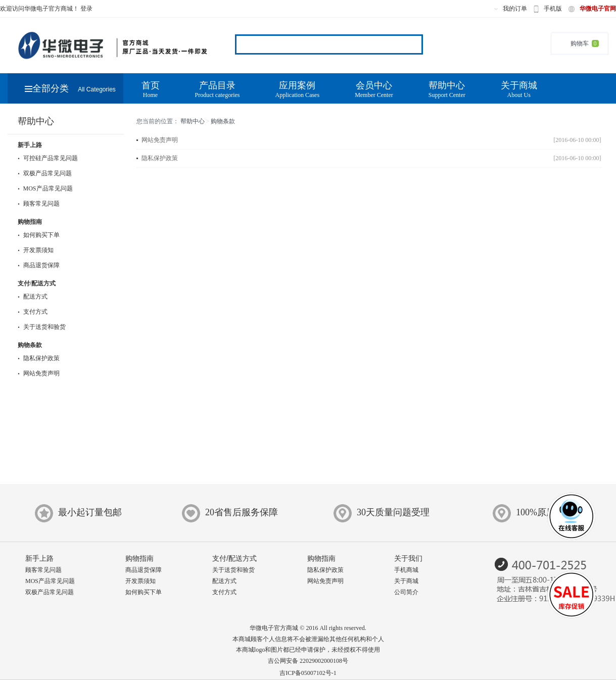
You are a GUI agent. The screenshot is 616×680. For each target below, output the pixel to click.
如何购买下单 (39, 235)
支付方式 (33, 312)
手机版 (553, 9)
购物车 (580, 43)
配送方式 (33, 297)
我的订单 (515, 9)
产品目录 (218, 90)
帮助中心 (447, 90)
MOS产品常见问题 (45, 188)
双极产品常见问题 (45, 173)
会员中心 (374, 90)
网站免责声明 (39, 373)
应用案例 (297, 90)
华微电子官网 (598, 9)
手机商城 (406, 570)
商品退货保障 (39, 265)
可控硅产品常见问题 (48, 158)
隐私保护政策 (39, 358)
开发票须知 (36, 250)
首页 (151, 90)
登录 (86, 9)
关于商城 (519, 90)
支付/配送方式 (37, 283)
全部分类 (70, 88)
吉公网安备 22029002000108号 (308, 661)
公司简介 (406, 592)
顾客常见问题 (39, 204)
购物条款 (30, 345)
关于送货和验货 (42, 327)
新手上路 (30, 145)
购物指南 (30, 222)
